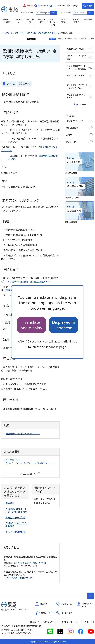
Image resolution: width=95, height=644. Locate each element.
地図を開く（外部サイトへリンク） (23, 434)
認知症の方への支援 (47, 33)
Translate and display (31, 325)
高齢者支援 (31, 33)
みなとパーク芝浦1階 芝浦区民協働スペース (30, 282)
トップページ (7, 33)
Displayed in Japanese (64, 325)
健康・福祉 (19, 33)
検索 (90, 13)
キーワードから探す (38, 12)
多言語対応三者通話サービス (21, 578)
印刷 (54, 39)
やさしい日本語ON (59, 6)
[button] (28, 6)
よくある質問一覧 (28, 474)
